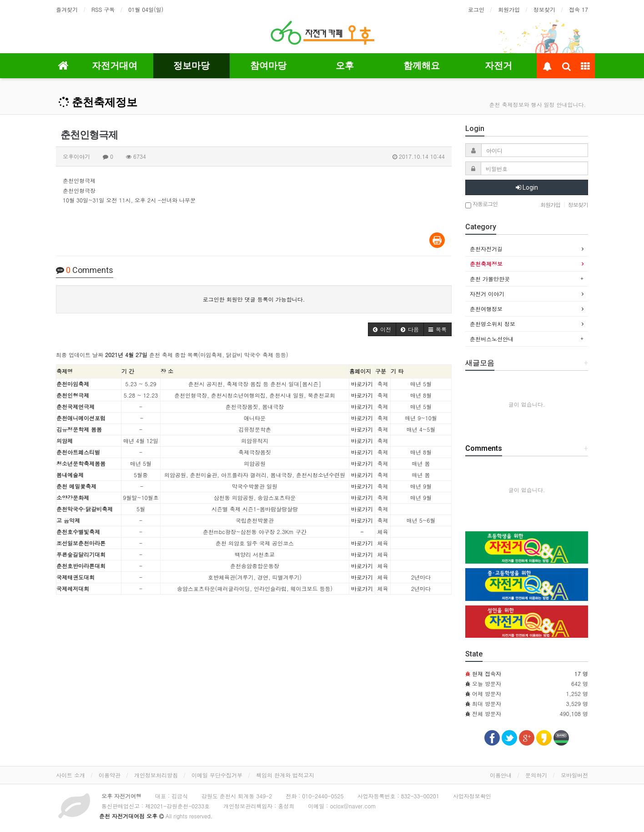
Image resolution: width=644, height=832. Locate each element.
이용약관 (110, 775)
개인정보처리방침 (156, 775)
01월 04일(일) (146, 9)
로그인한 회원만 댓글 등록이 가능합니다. (254, 299)
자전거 (498, 66)
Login (527, 187)
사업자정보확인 (472, 796)
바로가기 (362, 384)
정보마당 (191, 66)
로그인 (476, 9)
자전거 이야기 (487, 294)
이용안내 (501, 775)
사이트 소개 (70, 775)
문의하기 (536, 775)
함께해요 (422, 66)
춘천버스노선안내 (492, 339)
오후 (345, 66)
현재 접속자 (487, 673)
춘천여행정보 (486, 309)
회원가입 (509, 9)
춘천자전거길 (486, 249)
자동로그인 (481, 204)
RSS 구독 (103, 9)
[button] (382, 329)
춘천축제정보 (98, 102)
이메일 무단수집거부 (217, 775)
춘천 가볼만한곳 (490, 279)
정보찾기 (544, 9)
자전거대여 (115, 66)
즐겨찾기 (67, 9)
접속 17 (579, 9)
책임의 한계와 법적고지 (285, 775)
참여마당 (268, 66)
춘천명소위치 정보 (493, 324)
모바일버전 (574, 775)
